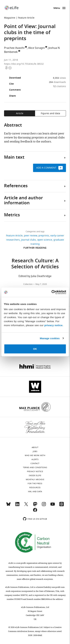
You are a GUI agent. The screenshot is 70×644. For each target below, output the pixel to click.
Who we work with (35, 455)
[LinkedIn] (17, 506)
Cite (9, 84)
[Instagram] (44, 506)
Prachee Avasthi (14, 48)
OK (35, 349)
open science (45, 240)
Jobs (35, 451)
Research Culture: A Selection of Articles (35, 264)
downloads (57, 82)
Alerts (35, 459)
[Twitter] (26, 506)
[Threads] (62, 506)
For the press (35, 484)
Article (20, 113)
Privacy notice (35, 471)
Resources (35, 488)
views (59, 78)
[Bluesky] (8, 506)
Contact (35, 463)
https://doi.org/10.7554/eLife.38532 (24, 64)
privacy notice (53, 325)
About (35, 447)
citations (59, 86)
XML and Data (35, 492)
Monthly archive (35, 479)
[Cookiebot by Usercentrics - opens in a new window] (51, 292)
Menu (57, 8)
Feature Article (26, 18)
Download (12, 78)
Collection (28, 284)
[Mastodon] (35, 506)
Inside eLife (35, 475)
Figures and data (50, 113)
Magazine (10, 18)
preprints (44, 236)
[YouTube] (53, 506)
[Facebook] (35, 511)
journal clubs (29, 240)
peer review (31, 236)
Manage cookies (50, 338)
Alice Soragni (36, 48)
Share (10, 96)
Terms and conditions (35, 467)
